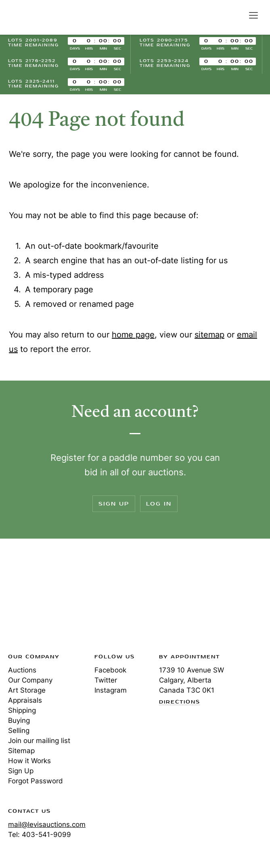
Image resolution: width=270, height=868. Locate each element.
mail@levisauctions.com (47, 824)
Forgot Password (36, 781)
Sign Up (114, 504)
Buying (19, 720)
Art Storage (27, 690)
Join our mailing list (39, 741)
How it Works (29, 761)
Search (236, 15)
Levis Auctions (36, 17)
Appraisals (25, 700)
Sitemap (21, 751)
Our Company (30, 680)
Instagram (111, 690)
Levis (34, 598)
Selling (19, 731)
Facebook (110, 670)
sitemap (209, 335)
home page (133, 335)
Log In (159, 504)
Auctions (22, 670)
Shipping (22, 710)
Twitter (106, 680)
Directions (180, 702)
